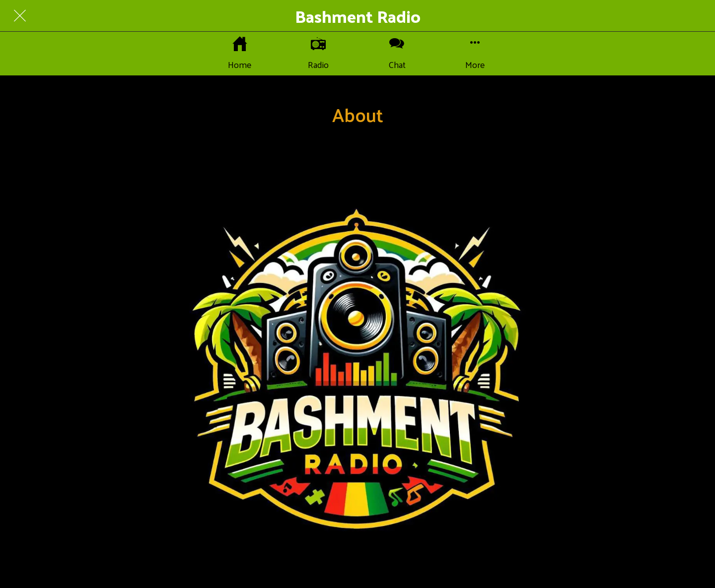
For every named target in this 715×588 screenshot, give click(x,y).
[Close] (20, 16)
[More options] (475, 54)
